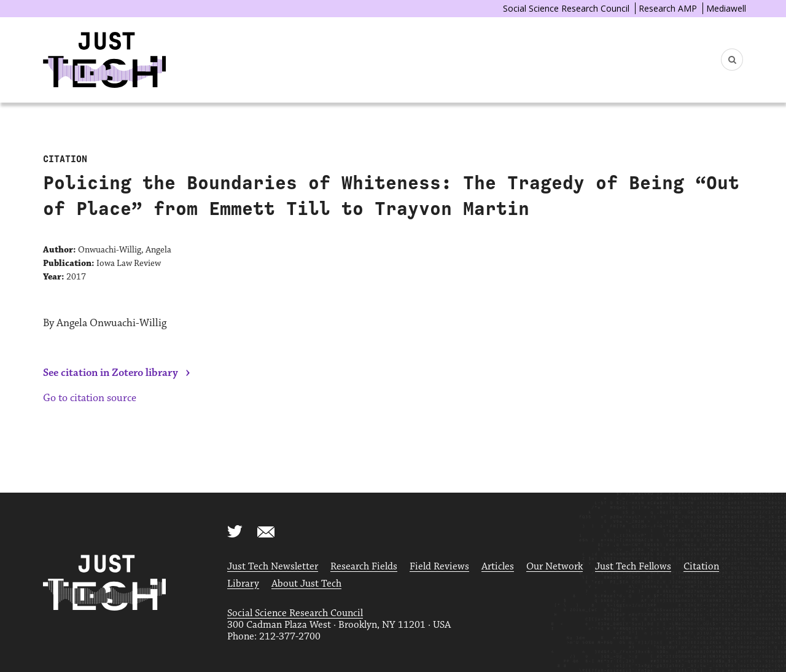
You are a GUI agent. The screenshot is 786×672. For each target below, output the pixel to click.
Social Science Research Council (566, 8)
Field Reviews (439, 567)
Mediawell (726, 8)
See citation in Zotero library (111, 373)
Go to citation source (90, 398)
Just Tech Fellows (633, 567)
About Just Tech (306, 584)
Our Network (554, 567)
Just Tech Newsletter (273, 567)
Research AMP (668, 8)
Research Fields (364, 567)
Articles (498, 567)
